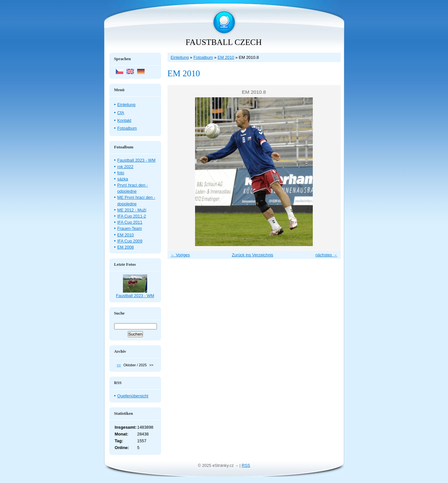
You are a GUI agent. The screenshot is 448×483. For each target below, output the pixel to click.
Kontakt (124, 120)
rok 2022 (126, 167)
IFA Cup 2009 (130, 241)
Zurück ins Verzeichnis (253, 255)
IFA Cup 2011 (130, 222)
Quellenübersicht (133, 396)
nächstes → (326, 255)
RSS (246, 465)
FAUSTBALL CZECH (224, 42)
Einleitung (180, 57)
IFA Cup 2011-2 (132, 216)
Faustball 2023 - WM (137, 160)
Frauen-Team (130, 228)
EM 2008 (126, 247)
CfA (121, 113)
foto (121, 173)
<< (119, 365)
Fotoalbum (203, 57)
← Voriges (180, 255)
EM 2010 (226, 57)
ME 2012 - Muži (132, 210)
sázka (123, 179)
